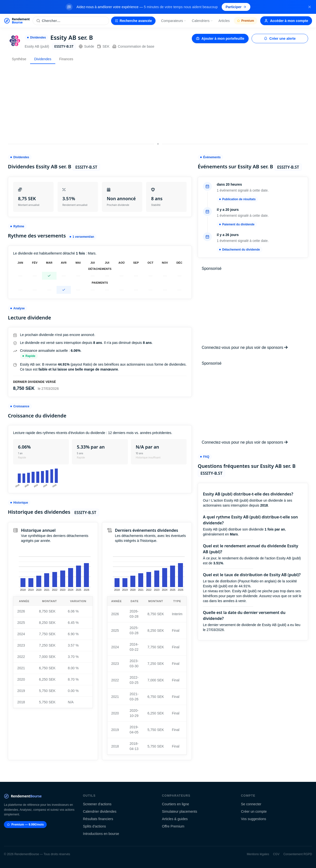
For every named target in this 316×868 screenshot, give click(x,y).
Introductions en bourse (101, 834)
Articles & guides (175, 819)
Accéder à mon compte (286, 21)
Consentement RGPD (298, 854)
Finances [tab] (66, 59)
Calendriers (202, 21)
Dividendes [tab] (43, 59)
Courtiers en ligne (176, 804)
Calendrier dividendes (100, 811)
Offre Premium (173, 826)
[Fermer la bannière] (310, 7)
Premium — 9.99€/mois (25, 825)
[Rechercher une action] (71, 21)
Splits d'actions (94, 826)
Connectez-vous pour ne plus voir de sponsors (245, 347)
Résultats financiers (98, 819)
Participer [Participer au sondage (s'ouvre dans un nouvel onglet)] (236, 7)
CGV (276, 854)
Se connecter (251, 804)
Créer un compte (254, 811)
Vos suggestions (254, 819)
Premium (246, 21)
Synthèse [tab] (19, 59)
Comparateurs (174, 21)
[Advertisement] (158, 102)
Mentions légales (258, 854)
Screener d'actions (97, 804)
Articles (224, 21)
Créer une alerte (280, 39)
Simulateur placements (179, 811)
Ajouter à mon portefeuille (220, 39)
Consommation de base (133, 46)
